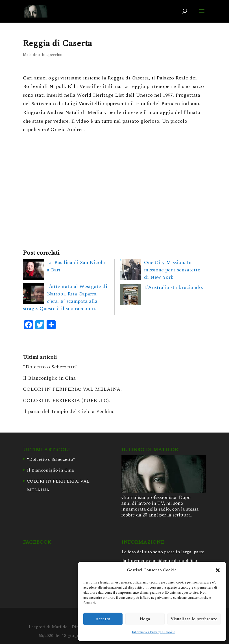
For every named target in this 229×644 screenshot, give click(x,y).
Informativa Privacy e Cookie (153, 632)
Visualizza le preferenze (194, 619)
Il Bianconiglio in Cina (49, 378)
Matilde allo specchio (43, 55)
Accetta (103, 619)
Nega (145, 619)
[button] (218, 570)
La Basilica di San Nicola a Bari (76, 266)
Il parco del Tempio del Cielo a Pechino (69, 411)
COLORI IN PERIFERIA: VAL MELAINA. (72, 389)
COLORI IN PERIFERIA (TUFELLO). (66, 400)
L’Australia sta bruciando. (174, 287)
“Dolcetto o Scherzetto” (50, 367)
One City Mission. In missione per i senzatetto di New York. (172, 270)
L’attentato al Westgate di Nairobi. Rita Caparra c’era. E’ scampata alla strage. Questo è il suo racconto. (65, 298)
